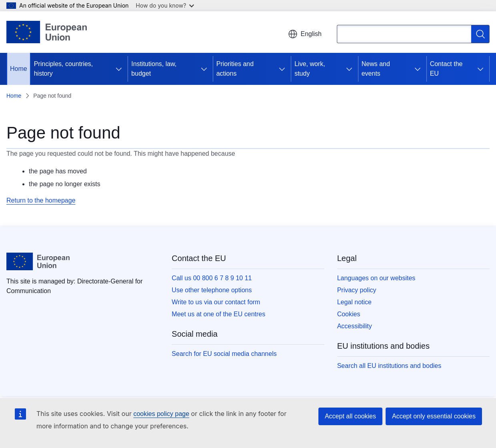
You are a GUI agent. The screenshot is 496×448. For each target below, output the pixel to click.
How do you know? (165, 5)
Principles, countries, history (64, 69)
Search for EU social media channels (224, 354)
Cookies (349, 314)
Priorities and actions (235, 69)
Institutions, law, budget (154, 69)
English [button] (305, 34)
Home (19, 69)
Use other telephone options (212, 290)
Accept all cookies (350, 416)
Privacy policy (357, 290)
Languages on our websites (376, 278)
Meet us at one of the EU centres (218, 314)
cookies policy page (161, 414)
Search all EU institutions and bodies (389, 366)
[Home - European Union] (47, 32)
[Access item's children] (119, 69)
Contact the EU (446, 69)
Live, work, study (310, 69)
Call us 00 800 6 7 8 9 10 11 (212, 278)
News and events (376, 69)
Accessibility (355, 326)
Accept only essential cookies (434, 416)
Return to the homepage (41, 200)
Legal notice (354, 302)
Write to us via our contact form (216, 302)
